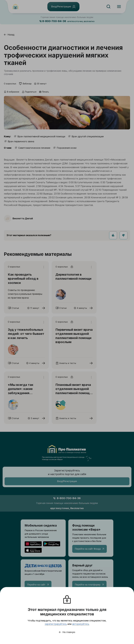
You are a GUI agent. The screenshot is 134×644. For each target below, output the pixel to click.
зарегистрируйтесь (56, 624)
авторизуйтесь (81, 624)
